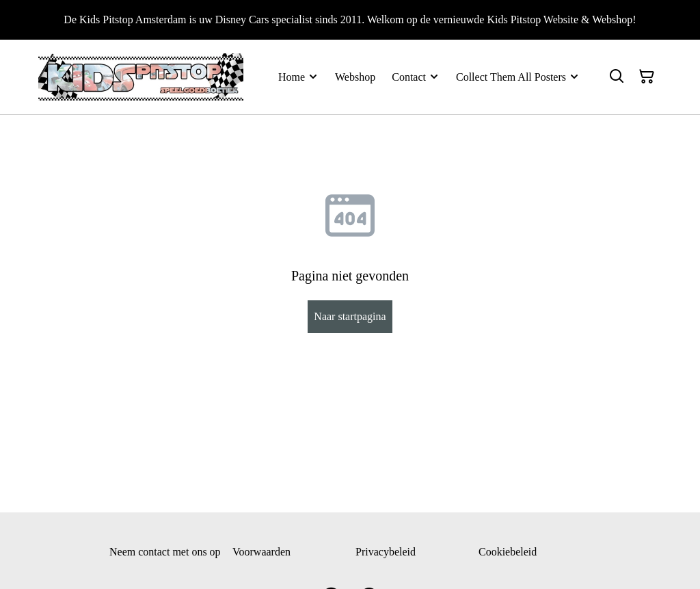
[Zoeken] (617, 77)
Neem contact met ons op (165, 552)
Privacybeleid (386, 552)
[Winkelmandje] (647, 77)
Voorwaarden (261, 552)
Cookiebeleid (508, 552)
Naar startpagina (350, 316)
